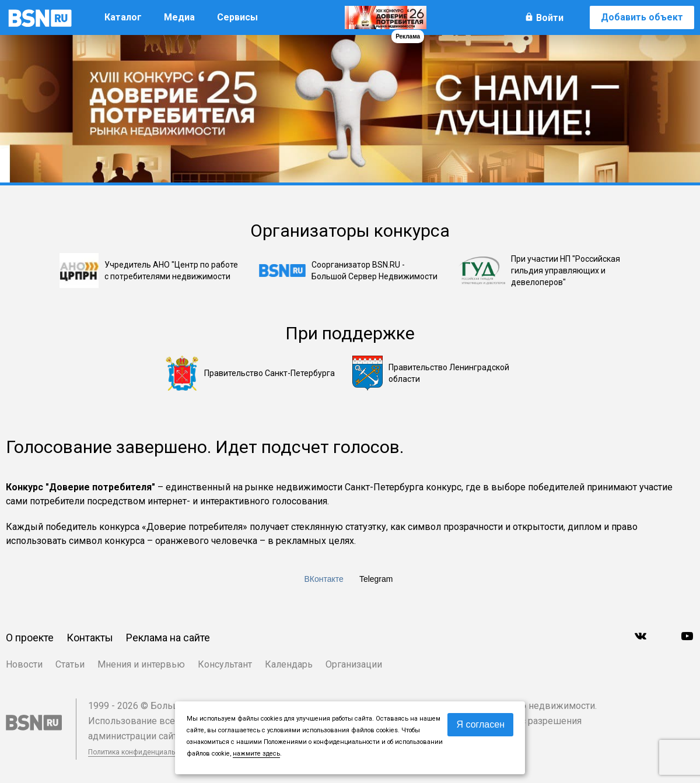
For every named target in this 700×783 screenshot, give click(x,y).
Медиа (179, 17)
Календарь (289, 664)
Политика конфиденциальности (141, 752)
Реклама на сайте (168, 638)
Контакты (90, 638)
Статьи (70, 664)
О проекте (30, 638)
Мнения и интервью (141, 664)
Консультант (225, 664)
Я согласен (480, 724)
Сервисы (237, 17)
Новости (24, 664)
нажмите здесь (256, 754)
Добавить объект (642, 17)
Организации (354, 664)
